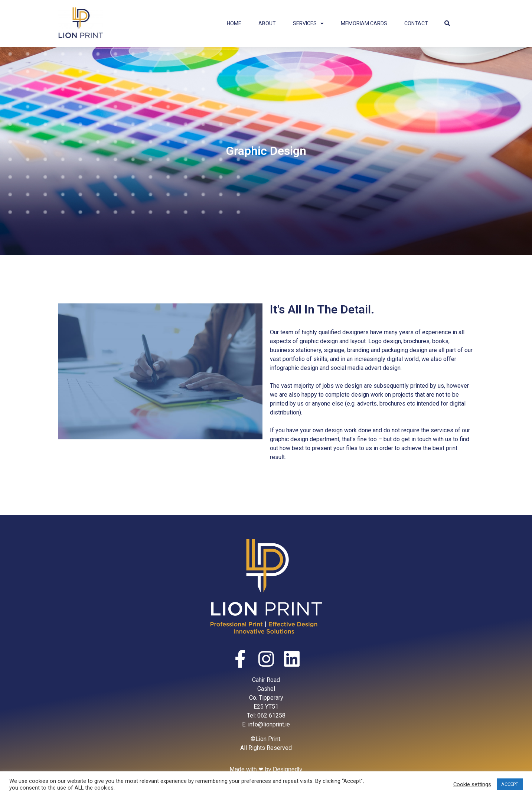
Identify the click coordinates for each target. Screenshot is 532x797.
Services (308, 23)
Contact (416, 23)
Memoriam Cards (364, 23)
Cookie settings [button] (472, 784)
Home (234, 23)
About (267, 23)
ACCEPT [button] (510, 784)
